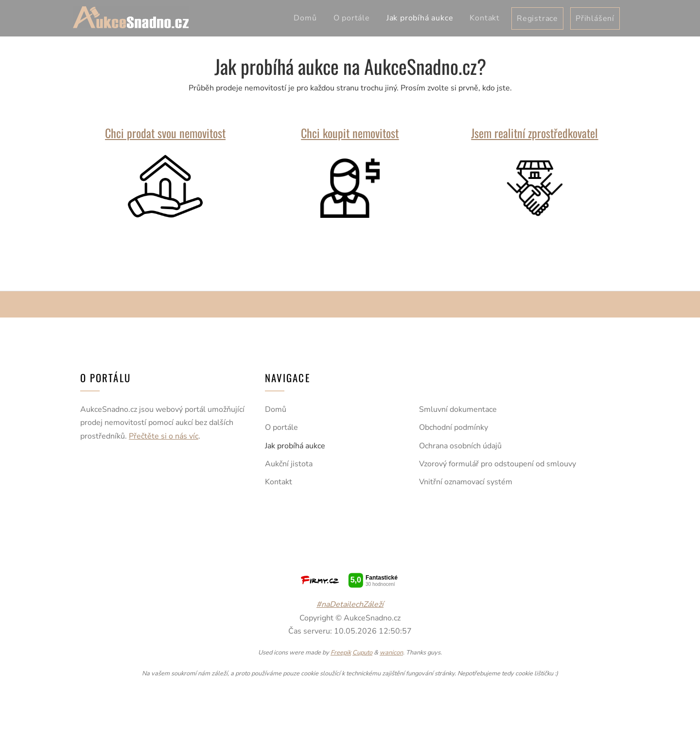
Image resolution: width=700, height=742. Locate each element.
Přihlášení (595, 18)
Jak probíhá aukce (420, 18)
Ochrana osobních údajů (460, 446)
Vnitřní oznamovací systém (466, 482)
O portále (352, 18)
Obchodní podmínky (454, 427)
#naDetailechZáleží (350, 604)
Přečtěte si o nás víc (164, 436)
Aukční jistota (289, 464)
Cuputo (362, 653)
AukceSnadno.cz (131, 17)
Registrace (537, 18)
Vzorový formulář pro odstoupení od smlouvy (498, 464)
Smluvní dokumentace (458, 409)
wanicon (391, 653)
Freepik (341, 653)
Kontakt (485, 18)
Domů (305, 18)
